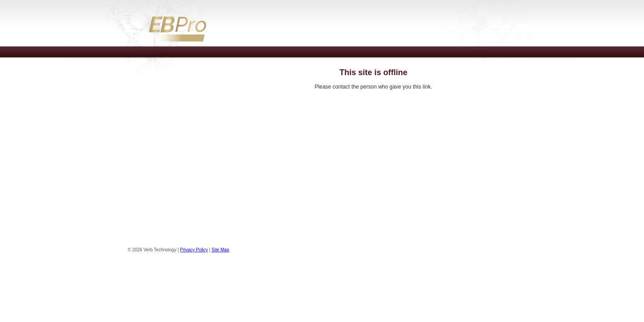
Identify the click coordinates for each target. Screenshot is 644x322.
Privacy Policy (194, 250)
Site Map (220, 250)
